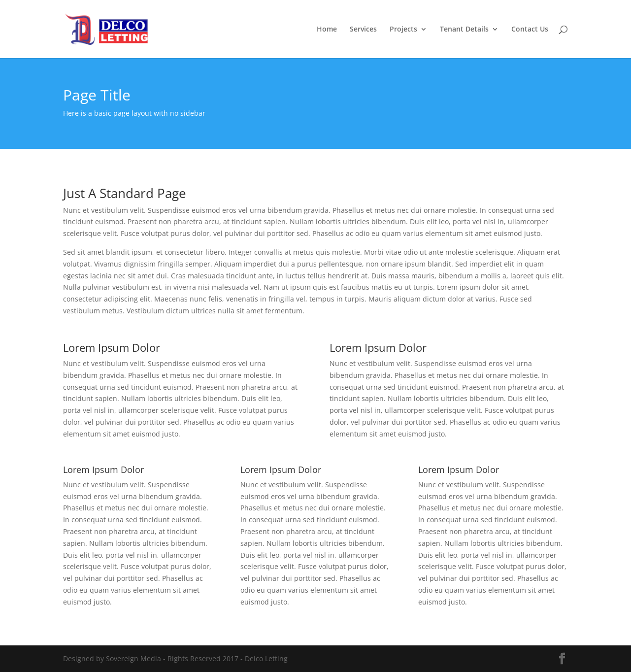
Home (327, 30)
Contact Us (530, 30)
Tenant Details (464, 30)
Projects (403, 30)
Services (363, 30)
